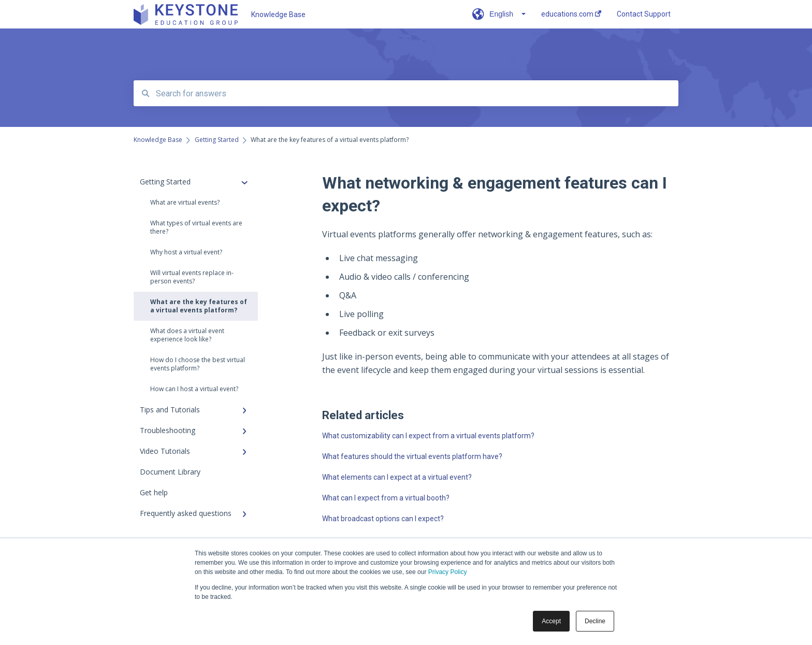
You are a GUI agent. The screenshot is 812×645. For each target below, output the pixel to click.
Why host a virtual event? (186, 252)
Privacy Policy (448, 572)
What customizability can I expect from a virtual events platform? (428, 436)
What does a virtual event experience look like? (187, 335)
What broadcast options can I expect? (383, 519)
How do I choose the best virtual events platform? (198, 364)
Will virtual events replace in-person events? (192, 277)
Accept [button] (551, 621)
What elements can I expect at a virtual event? (397, 477)
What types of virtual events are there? (196, 227)
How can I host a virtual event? (194, 389)
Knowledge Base (278, 15)
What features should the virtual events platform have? (412, 456)
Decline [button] (595, 621)
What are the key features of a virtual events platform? (199, 306)
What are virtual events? (185, 202)
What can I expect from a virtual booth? (386, 498)
